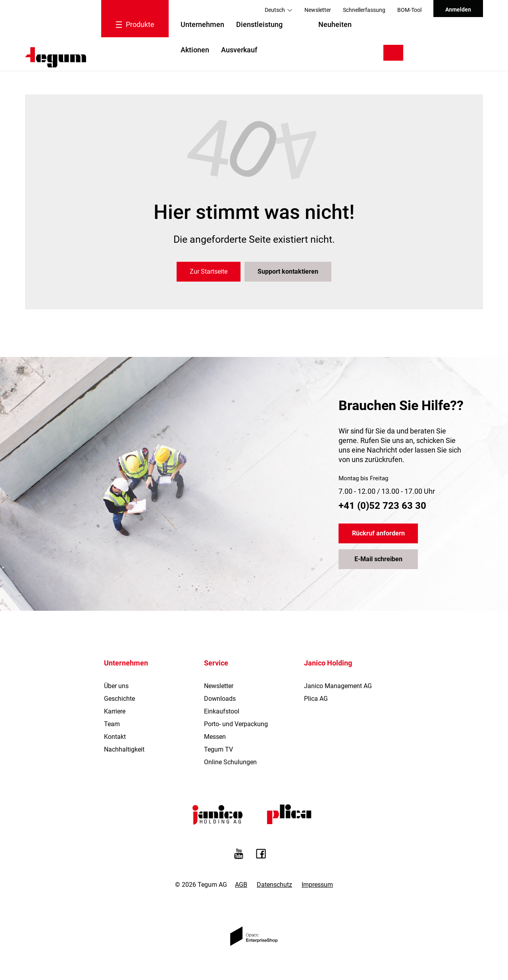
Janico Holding (328, 663)
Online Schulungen (230, 762)
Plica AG (316, 699)
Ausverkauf (239, 50)
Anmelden (458, 10)
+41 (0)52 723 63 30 (382, 506)
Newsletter (318, 10)
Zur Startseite (209, 271)
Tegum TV (218, 749)
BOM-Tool (409, 10)
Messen (215, 737)
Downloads (220, 699)
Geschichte (119, 699)
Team (112, 724)
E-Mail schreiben (378, 559)
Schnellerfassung (364, 10)
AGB (241, 885)
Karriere (115, 711)
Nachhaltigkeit (124, 749)
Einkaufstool (222, 711)
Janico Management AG (338, 686)
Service (216, 663)
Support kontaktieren (288, 271)
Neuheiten (335, 24)
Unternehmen (202, 24)
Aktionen (195, 50)
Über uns (116, 686)
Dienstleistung (259, 24)
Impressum (317, 885)
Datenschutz (274, 885)
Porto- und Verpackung (236, 724)
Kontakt (115, 737)
